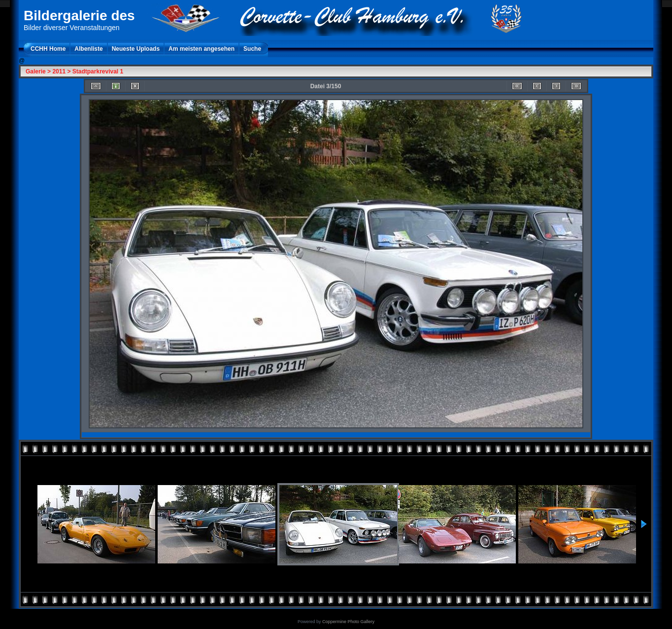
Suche (252, 49)
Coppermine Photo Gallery (348, 622)
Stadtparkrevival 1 (98, 71)
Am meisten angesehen (202, 49)
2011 (59, 71)
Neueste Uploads (136, 49)
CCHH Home (48, 49)
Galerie (36, 71)
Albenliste (88, 49)
